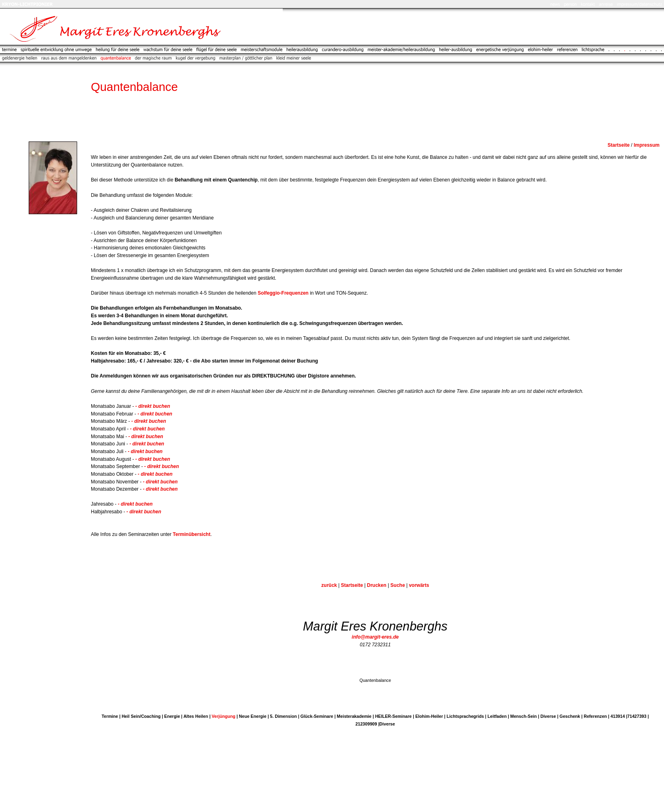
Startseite (352, 585)
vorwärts (419, 585)
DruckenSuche (386, 585)
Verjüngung (224, 716)
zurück (329, 585)
